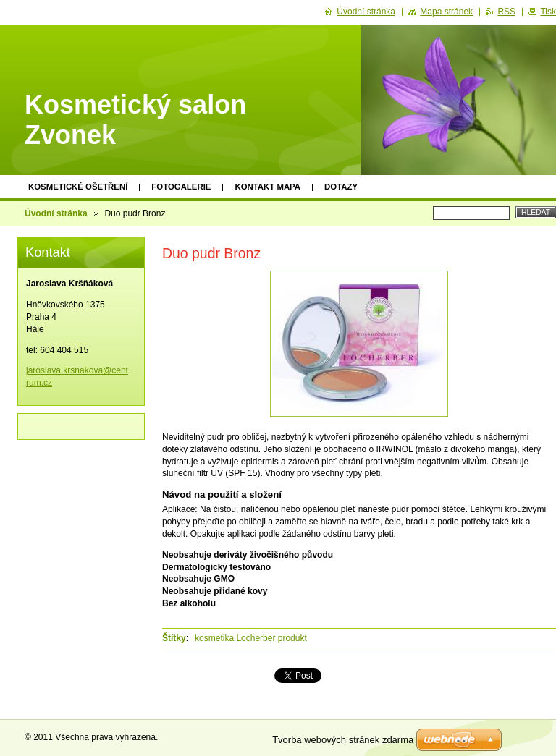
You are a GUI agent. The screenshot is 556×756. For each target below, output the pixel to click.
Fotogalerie (181, 187)
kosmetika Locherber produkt (251, 638)
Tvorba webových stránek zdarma (343, 740)
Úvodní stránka (56, 213)
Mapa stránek (446, 12)
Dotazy (341, 187)
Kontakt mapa (268, 187)
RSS (506, 12)
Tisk (548, 12)
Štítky (174, 638)
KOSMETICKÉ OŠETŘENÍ (78, 187)
